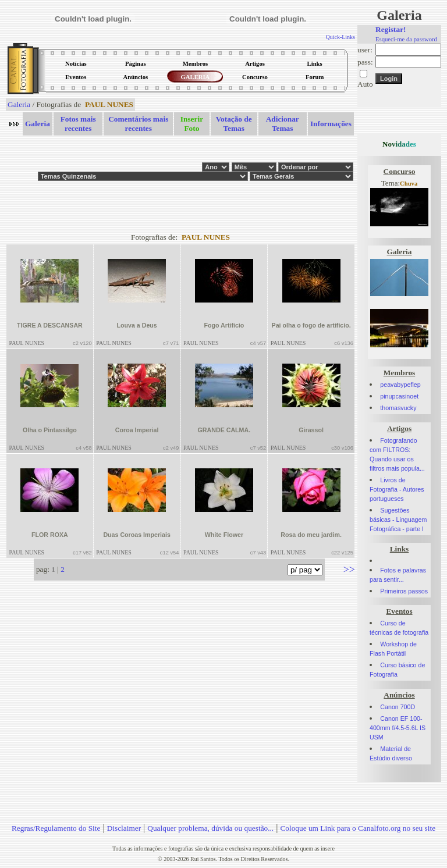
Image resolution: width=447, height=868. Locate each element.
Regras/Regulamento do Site (56, 828)
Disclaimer (124, 828)
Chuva (409, 184)
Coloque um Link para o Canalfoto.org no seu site (358, 828)
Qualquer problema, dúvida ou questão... (210, 828)
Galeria (19, 104)
